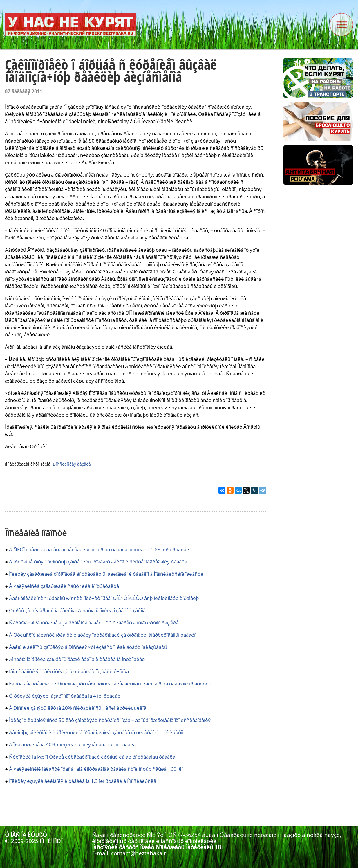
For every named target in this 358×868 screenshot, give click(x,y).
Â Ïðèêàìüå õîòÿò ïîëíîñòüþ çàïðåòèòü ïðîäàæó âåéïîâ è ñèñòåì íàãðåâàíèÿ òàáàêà (98, 562)
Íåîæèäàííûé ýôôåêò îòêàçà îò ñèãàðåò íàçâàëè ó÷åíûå (69, 671)
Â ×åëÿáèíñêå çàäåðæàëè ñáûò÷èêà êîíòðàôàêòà (64, 586)
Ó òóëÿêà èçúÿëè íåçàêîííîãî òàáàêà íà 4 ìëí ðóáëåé (65, 696)
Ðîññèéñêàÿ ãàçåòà (72, 464)
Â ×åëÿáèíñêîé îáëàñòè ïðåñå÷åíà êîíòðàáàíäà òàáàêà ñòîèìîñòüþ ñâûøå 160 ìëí (96, 769)
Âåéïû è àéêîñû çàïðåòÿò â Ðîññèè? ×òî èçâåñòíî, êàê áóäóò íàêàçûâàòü (88, 647)
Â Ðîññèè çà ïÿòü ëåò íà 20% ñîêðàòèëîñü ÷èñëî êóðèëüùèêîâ (78, 708)
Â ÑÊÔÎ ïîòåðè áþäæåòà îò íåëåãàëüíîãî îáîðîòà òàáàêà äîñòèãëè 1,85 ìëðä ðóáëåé (99, 549)
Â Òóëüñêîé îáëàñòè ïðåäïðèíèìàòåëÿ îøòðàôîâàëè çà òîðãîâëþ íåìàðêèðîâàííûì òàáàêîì (103, 635)
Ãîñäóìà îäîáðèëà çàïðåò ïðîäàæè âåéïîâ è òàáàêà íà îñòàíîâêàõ (77, 659)
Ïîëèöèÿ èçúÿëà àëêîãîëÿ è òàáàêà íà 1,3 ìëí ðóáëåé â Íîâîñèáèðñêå (83, 781)
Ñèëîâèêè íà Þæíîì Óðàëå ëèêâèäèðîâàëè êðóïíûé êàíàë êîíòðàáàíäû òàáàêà (92, 757)
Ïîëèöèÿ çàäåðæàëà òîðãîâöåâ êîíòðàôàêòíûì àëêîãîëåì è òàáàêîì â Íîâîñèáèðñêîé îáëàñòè (106, 574)
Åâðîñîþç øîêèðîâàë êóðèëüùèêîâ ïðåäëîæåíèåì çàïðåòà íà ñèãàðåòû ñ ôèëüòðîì (96, 732)
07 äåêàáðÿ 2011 (23, 91)
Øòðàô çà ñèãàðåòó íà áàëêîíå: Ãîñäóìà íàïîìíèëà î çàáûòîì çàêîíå (77, 610)
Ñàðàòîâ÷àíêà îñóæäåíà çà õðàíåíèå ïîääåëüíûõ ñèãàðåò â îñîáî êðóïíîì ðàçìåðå (94, 623)
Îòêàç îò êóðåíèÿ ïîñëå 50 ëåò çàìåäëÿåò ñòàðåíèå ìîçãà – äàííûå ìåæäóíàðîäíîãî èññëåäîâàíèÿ (110, 720)
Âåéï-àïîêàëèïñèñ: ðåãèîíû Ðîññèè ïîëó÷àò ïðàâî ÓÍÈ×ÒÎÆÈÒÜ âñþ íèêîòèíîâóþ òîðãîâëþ (104, 598)
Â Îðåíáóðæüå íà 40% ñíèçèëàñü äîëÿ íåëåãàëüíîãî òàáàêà (72, 744)
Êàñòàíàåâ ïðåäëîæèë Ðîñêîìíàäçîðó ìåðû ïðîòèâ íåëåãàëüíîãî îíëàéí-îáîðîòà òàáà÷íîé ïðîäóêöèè (110, 684)
